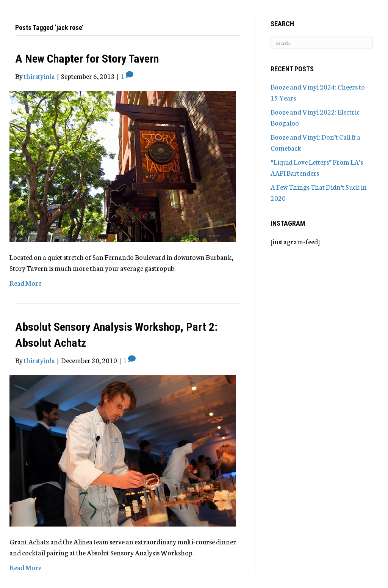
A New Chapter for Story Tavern (87, 59)
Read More (25, 283)
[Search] (322, 42)
